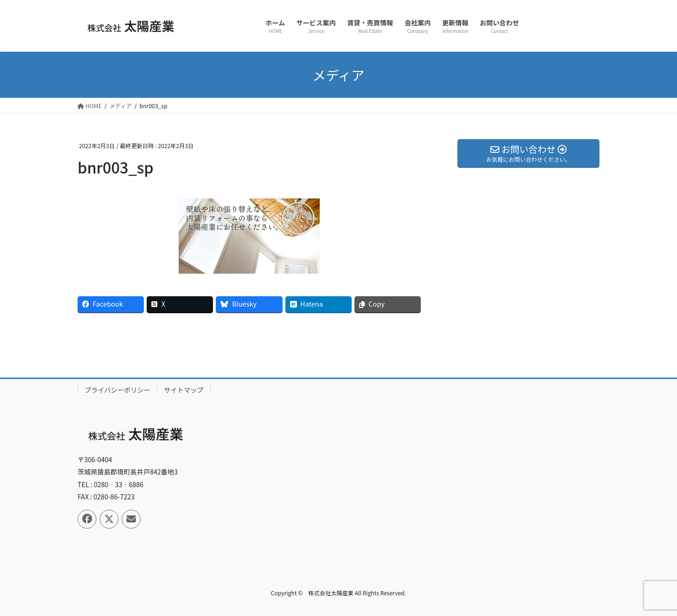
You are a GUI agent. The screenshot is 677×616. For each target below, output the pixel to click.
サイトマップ (184, 390)
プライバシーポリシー (118, 390)
